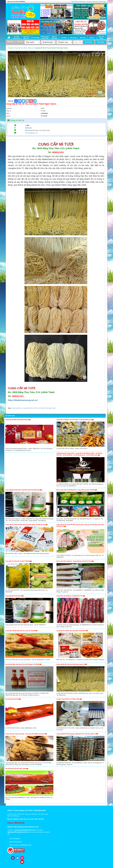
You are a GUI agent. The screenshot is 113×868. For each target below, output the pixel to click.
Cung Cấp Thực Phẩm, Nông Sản (24, 48)
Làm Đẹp (64, 38)
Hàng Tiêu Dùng (101, 38)
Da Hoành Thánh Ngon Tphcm (47, 408)
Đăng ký (95, 2)
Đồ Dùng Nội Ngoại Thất (45, 38)
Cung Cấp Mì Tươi (17, 408)
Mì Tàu (35, 408)
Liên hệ (89, 2)
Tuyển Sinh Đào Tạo (26, 38)
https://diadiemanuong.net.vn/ (23, 400)
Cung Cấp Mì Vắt (28, 408)
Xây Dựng (10, 42)
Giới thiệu (82, 2)
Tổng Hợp (20, 42)
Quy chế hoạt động (15, 842)
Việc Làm (83, 38)
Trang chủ (74, 2)
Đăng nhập (102, 2)
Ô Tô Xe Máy (35, 38)
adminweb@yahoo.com (32, 133)
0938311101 (29, 128)
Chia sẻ (10, 101)
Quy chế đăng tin (15, 839)
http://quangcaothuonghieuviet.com (26, 827)
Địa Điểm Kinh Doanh (17, 38)
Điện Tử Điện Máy (54, 38)
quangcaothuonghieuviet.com (25, 830)
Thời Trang (73, 38)
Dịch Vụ (92, 38)
